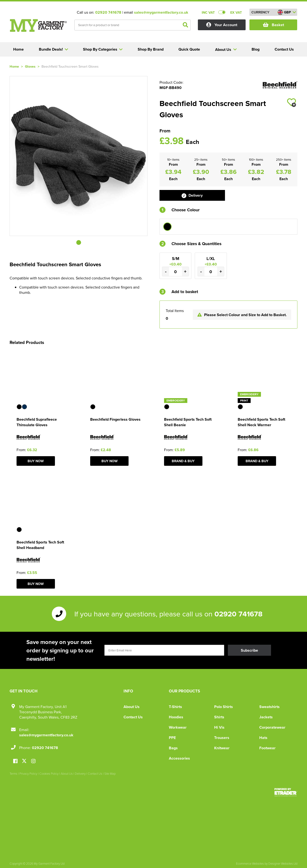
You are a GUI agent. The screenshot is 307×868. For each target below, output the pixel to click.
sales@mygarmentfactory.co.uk (161, 12)
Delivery (192, 195)
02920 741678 (108, 12)
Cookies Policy (49, 774)
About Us (132, 707)
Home (14, 66)
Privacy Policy (28, 774)
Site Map (110, 774)
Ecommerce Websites (250, 863)
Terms (13, 774)
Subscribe (249, 650)
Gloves (30, 66)
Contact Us (133, 717)
